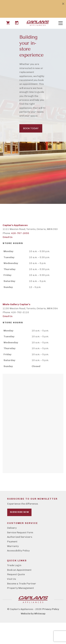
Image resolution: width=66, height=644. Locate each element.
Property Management (21, 588)
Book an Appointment (19, 570)
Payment (12, 542)
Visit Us (12, 579)
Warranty (13, 546)
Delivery (12, 528)
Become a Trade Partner (22, 584)
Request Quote (16, 574)
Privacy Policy (51, 609)
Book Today (31, 128)
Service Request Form (20, 532)
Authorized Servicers (20, 537)
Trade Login (14, 565)
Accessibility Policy (18, 551)
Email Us (8, 237)
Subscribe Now (19, 512)
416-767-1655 (20, 233)
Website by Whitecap (33, 614)
